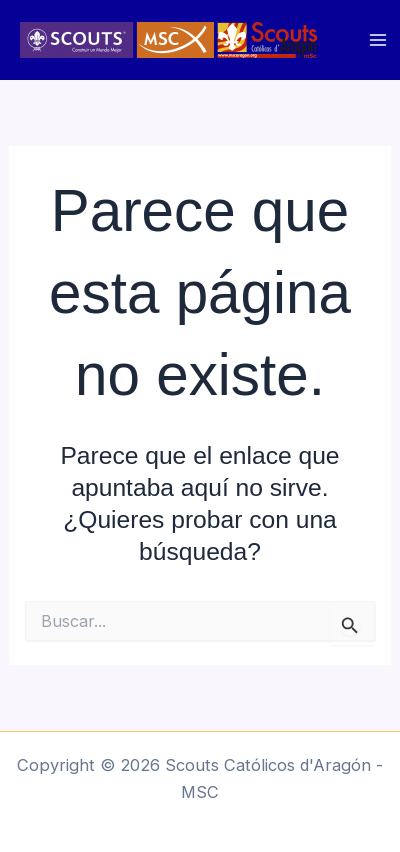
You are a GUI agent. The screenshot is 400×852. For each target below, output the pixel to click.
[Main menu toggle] (377, 40)
